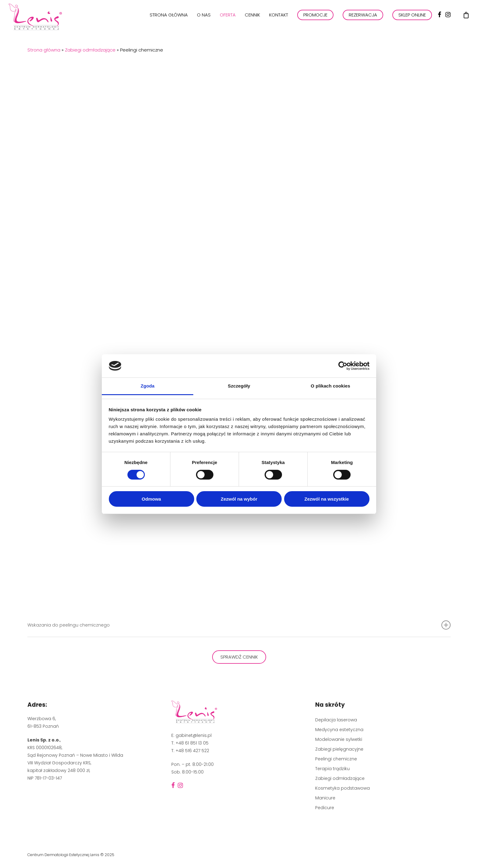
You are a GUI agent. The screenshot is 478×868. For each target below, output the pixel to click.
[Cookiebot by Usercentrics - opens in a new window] (343, 366)
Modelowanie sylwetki (339, 739)
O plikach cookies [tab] (330, 386)
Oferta (228, 21)
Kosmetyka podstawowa (342, 788)
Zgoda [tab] (148, 386)
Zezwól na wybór (239, 499)
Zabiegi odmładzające (90, 50)
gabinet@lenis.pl (194, 735)
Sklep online (412, 21)
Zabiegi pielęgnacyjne (339, 749)
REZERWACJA (363, 21)
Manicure (325, 798)
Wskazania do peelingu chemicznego (239, 625)
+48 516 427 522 (192, 751)
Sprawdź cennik (239, 657)
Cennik (252, 21)
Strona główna (169, 21)
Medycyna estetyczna (339, 730)
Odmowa (151, 499)
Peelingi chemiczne (336, 759)
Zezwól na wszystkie (327, 499)
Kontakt (279, 21)
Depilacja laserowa (336, 720)
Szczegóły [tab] (239, 386)
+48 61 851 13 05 (192, 743)
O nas (204, 21)
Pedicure (325, 808)
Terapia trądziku (332, 769)
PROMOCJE (315, 21)
